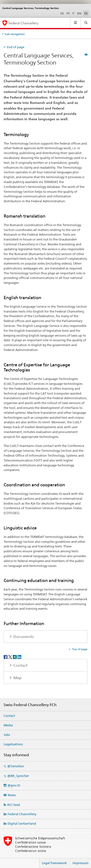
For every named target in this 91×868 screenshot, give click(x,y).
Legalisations (13, 744)
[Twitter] (11, 657)
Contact (9, 716)
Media (8, 725)
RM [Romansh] (79, 13)
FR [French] (68, 13)
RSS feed (14, 805)
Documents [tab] (23, 637)
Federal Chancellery (22, 814)
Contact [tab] (20, 665)
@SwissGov (16, 766)
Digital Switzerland (22, 823)
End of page (16, 47)
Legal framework (54, 863)
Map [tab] (17, 678)
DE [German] (62, 13)
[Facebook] (6, 657)
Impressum (81, 863)
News (12, 795)
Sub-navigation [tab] (15, 34)
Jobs (7, 735)
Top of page (79, 649)
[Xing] (15, 657)
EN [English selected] (86, 13)
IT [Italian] (73, 13)
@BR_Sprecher (18, 776)
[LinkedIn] (19, 657)
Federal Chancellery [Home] (23, 23)
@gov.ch (14, 785)
